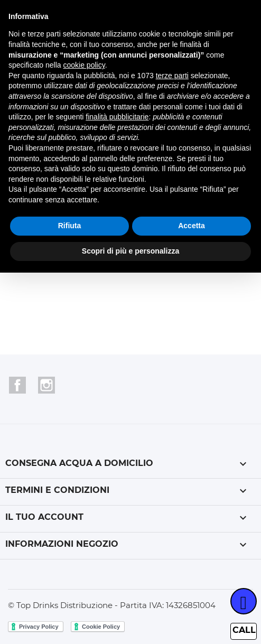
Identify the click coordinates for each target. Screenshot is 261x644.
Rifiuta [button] (70, 226)
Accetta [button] (192, 226)
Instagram (46, 385)
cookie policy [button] (84, 65)
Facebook (17, 385)
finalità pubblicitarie (117, 117)
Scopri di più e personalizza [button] (130, 251)
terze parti (172, 76)
